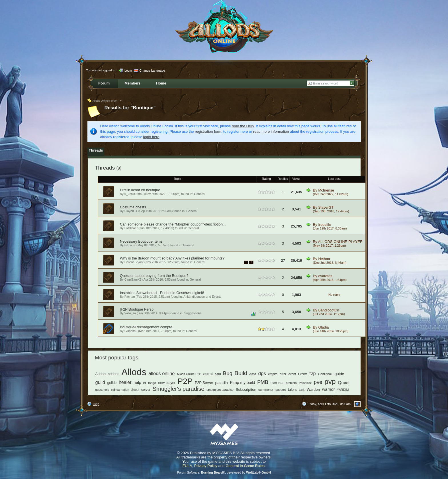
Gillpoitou (131, 331)
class (253, 374)
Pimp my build (243, 383)
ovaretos (325, 276)
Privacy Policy (206, 466)
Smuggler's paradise (178, 389)
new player (167, 383)
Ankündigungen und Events (202, 297)
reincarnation (120, 390)
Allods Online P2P (189, 374)
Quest (344, 382)
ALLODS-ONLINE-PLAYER (340, 242)
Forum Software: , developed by (224, 472)
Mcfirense (326, 190)
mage (152, 383)
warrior (328, 389)
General (192, 211)
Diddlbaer (131, 228)
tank (302, 390)
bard (218, 374)
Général (200, 194)
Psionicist (305, 383)
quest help (102, 390)
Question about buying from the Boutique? (154, 276)
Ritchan (130, 297)
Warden (313, 390)
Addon (101, 374)
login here (151, 137)
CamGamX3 (133, 279)
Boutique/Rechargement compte (146, 327)
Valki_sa (130, 313)
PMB (263, 382)
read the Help (243, 126)
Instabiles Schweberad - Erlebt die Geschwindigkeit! (162, 293)
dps (262, 374)
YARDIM (343, 390)
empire (273, 374)
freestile (325, 225)
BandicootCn (329, 310)
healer (125, 382)
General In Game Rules (245, 466)
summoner (266, 390)
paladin (221, 383)
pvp (330, 382)
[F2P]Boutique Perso (137, 309)
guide (339, 374)
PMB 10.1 (277, 383)
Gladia (324, 327)
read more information (271, 131)
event (292, 374)
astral (208, 374)
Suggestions (193, 313)
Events (303, 374)
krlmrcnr (130, 245)
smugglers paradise (220, 390)
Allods (134, 372)
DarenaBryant (134, 262)
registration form (208, 131)
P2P (185, 381)
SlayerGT (131, 211)
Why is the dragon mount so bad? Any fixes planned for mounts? (172, 258)
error (283, 374)
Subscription (246, 390)
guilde (112, 383)
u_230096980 (134, 194)
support (281, 390)
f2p (313, 374)
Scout (135, 390)
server (146, 390)
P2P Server (204, 383)
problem (291, 383)
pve (318, 382)
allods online (162, 374)
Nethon (324, 259)
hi (145, 383)
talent (292, 390)
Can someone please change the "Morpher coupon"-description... (173, 224)
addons (113, 374)
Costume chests (133, 207)
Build (241, 373)
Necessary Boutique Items (141, 241)
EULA (187, 466)
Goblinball (325, 374)
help (137, 383)
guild (100, 382)
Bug (228, 373)
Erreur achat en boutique (140, 190)
